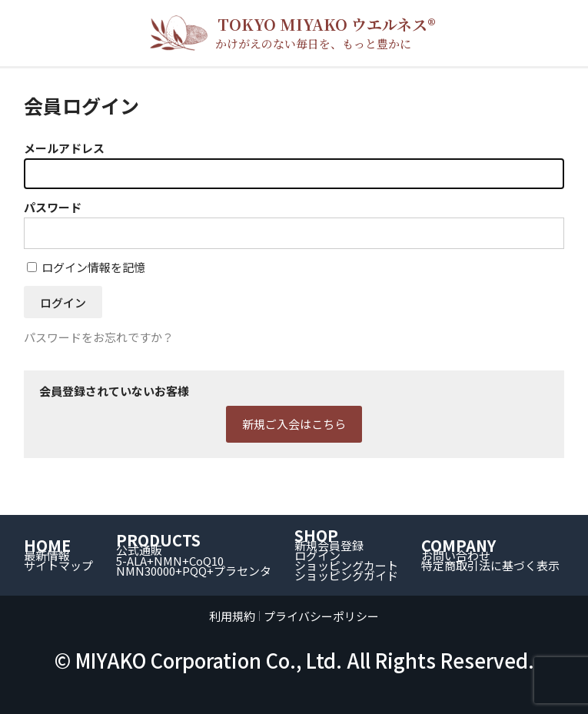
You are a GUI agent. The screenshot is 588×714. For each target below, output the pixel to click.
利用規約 (232, 616)
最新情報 (47, 555)
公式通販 (139, 550)
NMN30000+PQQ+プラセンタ (194, 571)
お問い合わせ (456, 555)
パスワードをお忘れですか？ (99, 337)
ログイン (317, 555)
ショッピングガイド (346, 575)
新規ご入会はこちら (294, 424)
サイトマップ (58, 565)
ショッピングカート (346, 565)
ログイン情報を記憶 (86, 267)
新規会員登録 (329, 545)
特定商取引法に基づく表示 (490, 565)
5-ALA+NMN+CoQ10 (170, 561)
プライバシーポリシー (321, 616)
